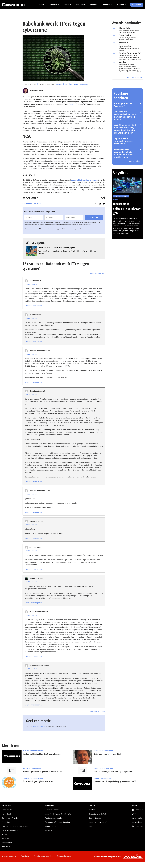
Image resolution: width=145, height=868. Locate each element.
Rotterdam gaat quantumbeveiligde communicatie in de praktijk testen (123, 153)
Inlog (91, 826)
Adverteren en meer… (53, 810)
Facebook (139, 810)
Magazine (6, 822)
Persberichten (51, 826)
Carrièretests (7, 810)
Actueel (59, 84)
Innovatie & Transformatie (34, 778)
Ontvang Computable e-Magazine (15, 826)
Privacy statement (64, 856)
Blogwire (49, 830)
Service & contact (95, 818)
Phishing (5, 839)
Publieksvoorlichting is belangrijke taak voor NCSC (115, 781)
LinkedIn (138, 818)
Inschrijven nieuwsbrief (98, 822)
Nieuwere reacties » (98, 274)
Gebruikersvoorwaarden (43, 856)
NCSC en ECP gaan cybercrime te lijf (38, 781)
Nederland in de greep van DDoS (107, 754)
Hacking (37, 204)
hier (69, 229)
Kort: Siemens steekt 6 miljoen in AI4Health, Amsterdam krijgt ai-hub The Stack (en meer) (125, 129)
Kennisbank (7, 814)
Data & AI (117, 200)
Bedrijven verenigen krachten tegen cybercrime (114, 772)
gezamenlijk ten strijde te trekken (84, 180)
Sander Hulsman (37, 91)
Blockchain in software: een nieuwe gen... (127, 208)
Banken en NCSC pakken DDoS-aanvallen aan (42, 754)
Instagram (139, 826)
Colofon (92, 810)
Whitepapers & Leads (54, 818)
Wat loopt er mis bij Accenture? (123, 105)
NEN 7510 (6, 847)
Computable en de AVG (98, 814)
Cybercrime (27, 204)
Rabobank (84, 84)
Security (72, 104)
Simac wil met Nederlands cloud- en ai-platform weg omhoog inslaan (126, 116)
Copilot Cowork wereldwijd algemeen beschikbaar (124, 141)
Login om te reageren (33, 306)
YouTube (138, 822)
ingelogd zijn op (39, 726)
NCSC (76, 84)
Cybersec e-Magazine (10, 830)
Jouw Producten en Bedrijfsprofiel (59, 814)
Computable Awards (10, 818)
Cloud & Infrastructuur (33, 751)
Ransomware (7, 843)
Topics (5, 834)
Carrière (68, 84)
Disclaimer (25, 856)
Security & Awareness (32, 769)
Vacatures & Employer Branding (58, 822)
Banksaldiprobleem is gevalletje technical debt (43, 772)
